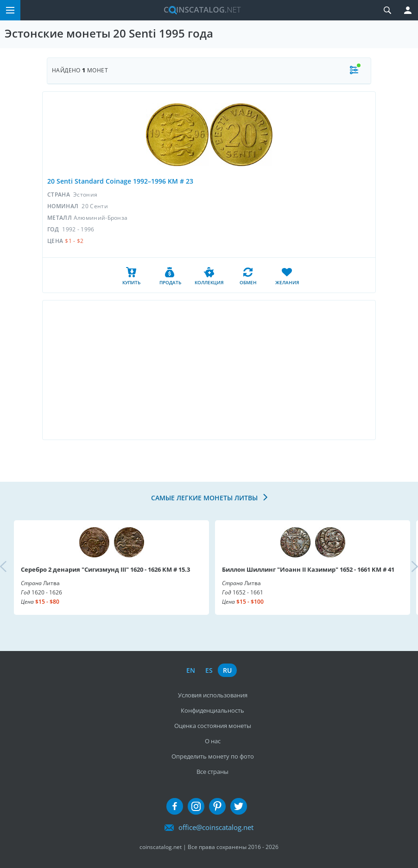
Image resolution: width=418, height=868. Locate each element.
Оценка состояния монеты (213, 726)
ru (227, 670)
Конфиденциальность (212, 710)
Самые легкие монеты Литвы (205, 498)
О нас (213, 741)
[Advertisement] (209, 370)
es (209, 670)
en (191, 670)
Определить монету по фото (213, 756)
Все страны (212, 772)
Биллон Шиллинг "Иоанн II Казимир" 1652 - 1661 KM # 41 (308, 569)
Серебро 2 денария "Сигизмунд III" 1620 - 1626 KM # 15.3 (105, 569)
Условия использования (213, 695)
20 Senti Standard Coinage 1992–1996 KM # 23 (120, 181)
